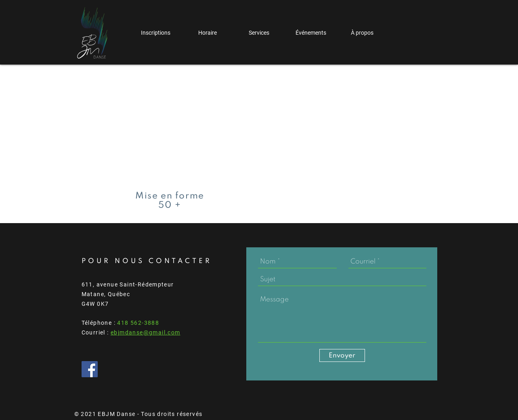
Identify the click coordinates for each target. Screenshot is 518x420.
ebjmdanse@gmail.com (146, 332)
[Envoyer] (342, 355)
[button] (156, 33)
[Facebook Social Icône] (90, 369)
